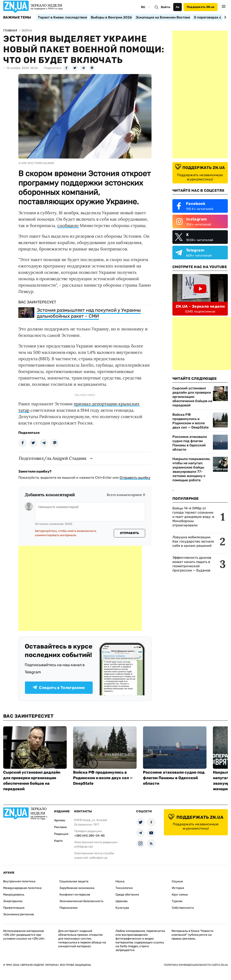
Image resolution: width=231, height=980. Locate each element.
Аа (178, 7)
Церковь (122, 901)
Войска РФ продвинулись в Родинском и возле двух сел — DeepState (191, 421)
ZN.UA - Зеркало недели (200, 306)
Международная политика (22, 888)
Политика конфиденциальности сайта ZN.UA (196, 965)
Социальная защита (74, 881)
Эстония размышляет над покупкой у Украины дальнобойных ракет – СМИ (89, 313)
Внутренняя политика (19, 881)
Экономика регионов (19, 914)
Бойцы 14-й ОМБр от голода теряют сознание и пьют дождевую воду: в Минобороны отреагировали (193, 517)
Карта (58, 841)
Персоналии (69, 908)
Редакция (61, 834)
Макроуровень (14, 895)
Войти (166, 7)
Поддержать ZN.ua (201, 7)
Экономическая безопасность (81, 901)
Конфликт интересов (75, 895)
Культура (122, 908)
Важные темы (17, 17)
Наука (120, 881)
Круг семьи (180, 895)
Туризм (177, 901)
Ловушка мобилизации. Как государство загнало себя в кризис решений (193, 541)
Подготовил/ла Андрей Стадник (53, 458)
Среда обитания (127, 895)
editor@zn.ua (98, 858)
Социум (177, 881)
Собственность (183, 908)
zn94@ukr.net (84, 847)
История (178, 888)
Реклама (60, 827)
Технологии (124, 888)
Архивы (60, 820)
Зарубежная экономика (77, 888)
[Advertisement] (80, 588)
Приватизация (14, 908)
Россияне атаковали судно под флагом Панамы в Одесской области (190, 443)
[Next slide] (225, 17)
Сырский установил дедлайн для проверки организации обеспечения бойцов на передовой (192, 397)
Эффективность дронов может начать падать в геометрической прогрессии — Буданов (192, 564)
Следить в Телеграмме (59, 688)
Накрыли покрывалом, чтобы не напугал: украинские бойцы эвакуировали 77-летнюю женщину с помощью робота (191, 469)
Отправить (130, 533)
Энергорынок (13, 901)
